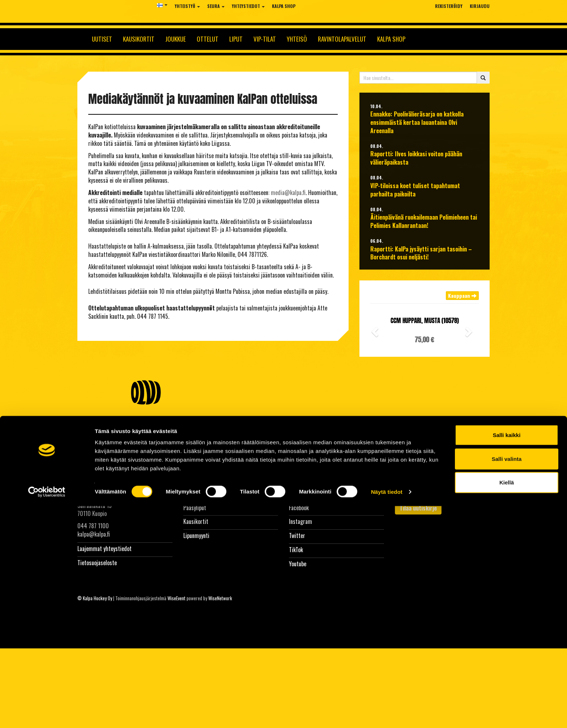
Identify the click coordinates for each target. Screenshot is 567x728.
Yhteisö (297, 39)
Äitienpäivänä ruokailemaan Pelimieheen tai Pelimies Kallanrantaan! (424, 221)
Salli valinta (507, 681)
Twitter (297, 536)
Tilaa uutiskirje (418, 508)
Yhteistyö (187, 6)
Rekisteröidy (449, 6)
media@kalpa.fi (288, 192)
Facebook (299, 508)
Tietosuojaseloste (97, 563)
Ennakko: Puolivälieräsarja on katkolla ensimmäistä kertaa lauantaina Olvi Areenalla (417, 122)
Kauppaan (462, 295)
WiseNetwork (220, 598)
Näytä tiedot (387, 714)
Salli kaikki (507, 657)
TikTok (296, 550)
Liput (236, 39)
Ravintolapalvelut (342, 39)
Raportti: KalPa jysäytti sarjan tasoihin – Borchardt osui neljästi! (421, 253)
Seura (216, 6)
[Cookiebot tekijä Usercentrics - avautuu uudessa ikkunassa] (47, 714)
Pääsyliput (195, 508)
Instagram (300, 521)
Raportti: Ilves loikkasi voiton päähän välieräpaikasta (416, 158)
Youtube (298, 564)
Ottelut (208, 39)
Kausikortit (139, 39)
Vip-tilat (265, 39)
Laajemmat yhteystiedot (105, 549)
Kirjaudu (480, 6)
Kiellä (507, 704)
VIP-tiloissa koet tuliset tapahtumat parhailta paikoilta (415, 190)
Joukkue (176, 39)
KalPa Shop (284, 6)
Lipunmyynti (196, 536)
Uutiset (102, 39)
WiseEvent (176, 598)
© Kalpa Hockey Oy (95, 598)
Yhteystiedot (248, 6)
